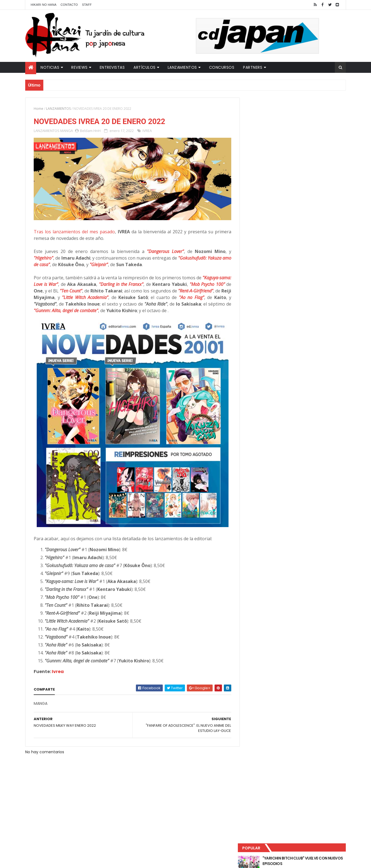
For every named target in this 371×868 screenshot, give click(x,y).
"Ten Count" (94, 289)
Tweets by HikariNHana (268, 213)
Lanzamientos (182, 67)
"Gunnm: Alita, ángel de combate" (116, 309)
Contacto (69, 5)
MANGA (67, 131)
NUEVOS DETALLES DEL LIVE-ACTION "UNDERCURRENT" (303, 159)
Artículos (145, 67)
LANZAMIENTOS (58, 109)
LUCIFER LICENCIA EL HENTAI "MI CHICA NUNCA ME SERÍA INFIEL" (305, 137)
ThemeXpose (122, 860)
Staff (87, 5)
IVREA (147, 131)
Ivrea (58, 670)
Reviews (79, 67)
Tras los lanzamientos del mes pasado (74, 230)
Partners (253, 67)
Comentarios (321, 181)
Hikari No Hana (44, 5)
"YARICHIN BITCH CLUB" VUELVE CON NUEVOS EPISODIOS (303, 115)
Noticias (50, 67)
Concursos (222, 67)
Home (38, 109)
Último (271, 181)
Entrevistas (112, 67)
